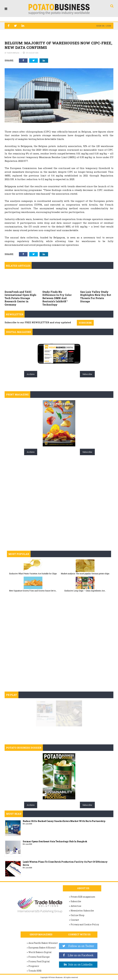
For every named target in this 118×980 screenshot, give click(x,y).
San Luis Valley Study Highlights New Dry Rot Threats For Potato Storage (96, 297)
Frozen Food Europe (39, 957)
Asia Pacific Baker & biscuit (43, 943)
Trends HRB (35, 971)
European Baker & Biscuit (42, 948)
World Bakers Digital (40, 952)
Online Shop (78, 915)
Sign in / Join (104, 26)
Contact (75, 920)
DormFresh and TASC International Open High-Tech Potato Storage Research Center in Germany (21, 298)
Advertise (76, 906)
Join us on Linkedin (79, 964)
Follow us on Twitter (80, 946)
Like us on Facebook (79, 955)
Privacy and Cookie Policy (85, 924)
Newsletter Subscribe (82, 911)
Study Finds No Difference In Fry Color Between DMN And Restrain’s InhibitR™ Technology (57, 298)
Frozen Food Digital (39, 961)
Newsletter (15, 314)
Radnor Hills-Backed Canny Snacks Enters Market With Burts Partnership (64, 821)
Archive (31, 374)
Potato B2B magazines (83, 897)
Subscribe (87, 374)
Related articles (18, 266)
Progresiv (34, 966)
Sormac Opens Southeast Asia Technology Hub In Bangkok (55, 841)
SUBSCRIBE (85, 323)
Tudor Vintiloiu (13, 53)
